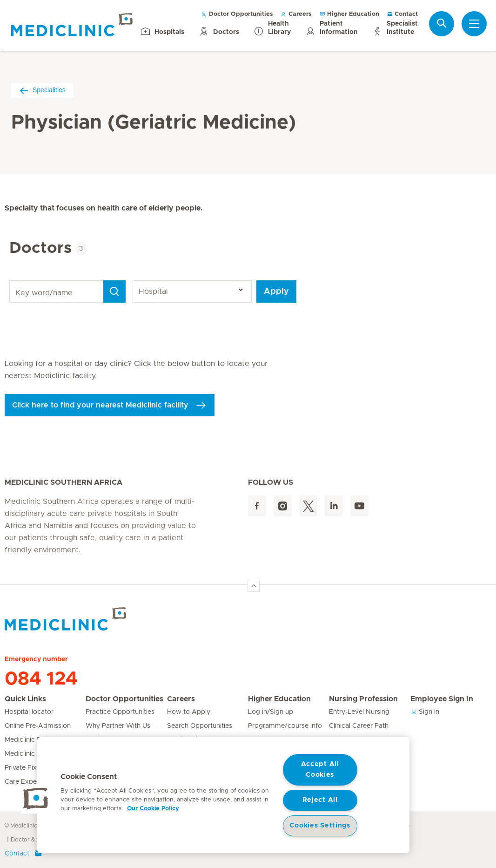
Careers (296, 14)
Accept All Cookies (320, 770)
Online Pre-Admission (38, 726)
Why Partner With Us (118, 726)
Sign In (425, 712)
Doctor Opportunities (237, 14)
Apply (276, 292)
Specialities (42, 90)
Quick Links (25, 699)
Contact (402, 14)
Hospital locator (29, 712)
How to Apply (189, 712)
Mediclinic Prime (30, 754)
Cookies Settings (320, 826)
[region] (223, 795)
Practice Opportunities (120, 712)
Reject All (320, 800)
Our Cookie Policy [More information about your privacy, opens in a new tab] (153, 809)
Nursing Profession (363, 699)
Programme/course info (285, 726)
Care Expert (23, 782)
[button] (36, 799)
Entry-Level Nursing (359, 712)
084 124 (41, 679)
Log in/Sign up (271, 712)
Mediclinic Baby (29, 740)
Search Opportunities (200, 726)
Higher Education (349, 14)
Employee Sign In (442, 699)
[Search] (114, 292)
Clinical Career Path (359, 726)
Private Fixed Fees (33, 768)
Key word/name (11, 281)
